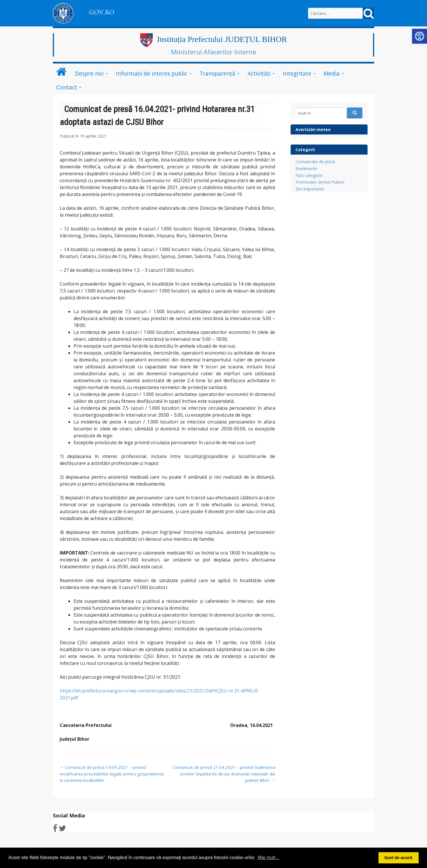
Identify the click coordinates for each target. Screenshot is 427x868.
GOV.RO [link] (102, 12)
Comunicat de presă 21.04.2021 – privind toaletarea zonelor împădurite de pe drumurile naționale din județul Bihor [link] (224, 774)
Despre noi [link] (89, 73)
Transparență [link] (217, 73)
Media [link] (332, 73)
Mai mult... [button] (268, 858)
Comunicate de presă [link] (315, 162)
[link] (420, 36)
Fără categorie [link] (309, 175)
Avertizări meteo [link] (313, 129)
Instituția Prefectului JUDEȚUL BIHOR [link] (222, 39)
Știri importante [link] (310, 189)
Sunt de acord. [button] (399, 858)
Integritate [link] (297, 73)
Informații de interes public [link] (151, 73)
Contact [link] (67, 87)
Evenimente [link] (306, 169)
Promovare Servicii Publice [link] (320, 182)
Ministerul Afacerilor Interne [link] (214, 52)
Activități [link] (259, 73)
